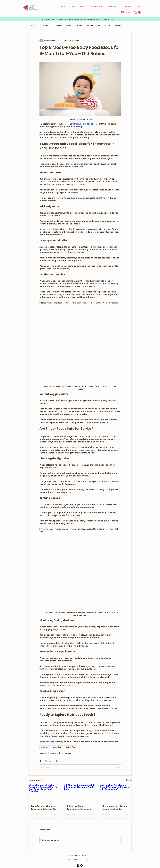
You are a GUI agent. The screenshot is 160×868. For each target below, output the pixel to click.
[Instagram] (78, 866)
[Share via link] (57, 761)
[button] (137, 12)
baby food (44, 25)
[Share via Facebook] (41, 761)
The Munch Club (84, 19)
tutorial (79, 25)
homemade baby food (62, 25)
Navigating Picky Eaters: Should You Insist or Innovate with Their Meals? (115, 808)
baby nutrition (104, 25)
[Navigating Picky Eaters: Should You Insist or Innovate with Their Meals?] (116, 793)
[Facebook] (82, 866)
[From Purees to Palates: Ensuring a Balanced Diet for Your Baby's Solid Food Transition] (44, 793)
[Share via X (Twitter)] (46, 761)
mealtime (57, 747)
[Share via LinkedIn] (51, 761)
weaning (90, 25)
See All (129, 780)
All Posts (32, 25)
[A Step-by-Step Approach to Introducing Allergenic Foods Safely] (80, 793)
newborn (118, 25)
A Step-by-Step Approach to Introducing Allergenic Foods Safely (80, 808)
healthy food (71, 747)
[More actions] (119, 41)
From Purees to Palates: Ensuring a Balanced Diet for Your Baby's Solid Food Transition (44, 808)
